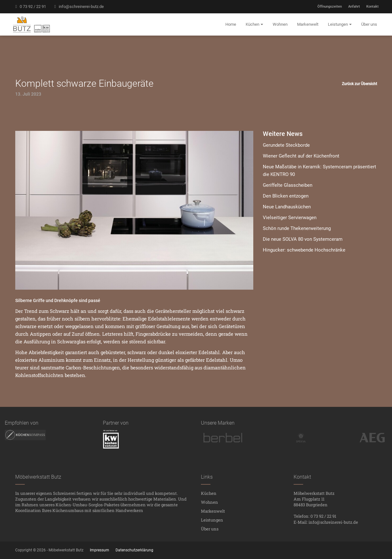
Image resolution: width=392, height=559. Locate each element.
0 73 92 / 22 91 (30, 7)
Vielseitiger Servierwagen (290, 218)
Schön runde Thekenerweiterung (297, 228)
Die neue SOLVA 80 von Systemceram (303, 239)
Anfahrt (354, 7)
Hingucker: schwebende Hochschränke (304, 250)
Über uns (210, 529)
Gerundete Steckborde (286, 145)
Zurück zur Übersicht (359, 84)
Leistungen (212, 520)
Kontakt (372, 7)
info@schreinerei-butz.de (78, 7)
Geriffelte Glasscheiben (288, 185)
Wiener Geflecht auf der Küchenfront (301, 156)
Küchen (209, 493)
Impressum (100, 550)
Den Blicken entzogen (286, 196)
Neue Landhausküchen (287, 207)
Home (231, 24)
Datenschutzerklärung (134, 550)
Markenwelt (213, 511)
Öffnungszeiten (330, 7)
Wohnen (209, 502)
